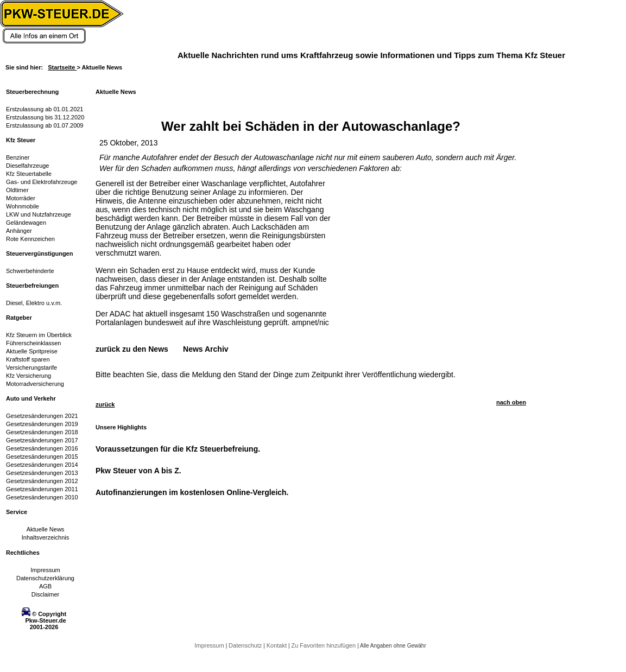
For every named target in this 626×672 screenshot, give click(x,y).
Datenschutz (246, 645)
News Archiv (206, 349)
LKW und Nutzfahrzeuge (39, 214)
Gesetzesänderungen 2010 (42, 497)
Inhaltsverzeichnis (45, 537)
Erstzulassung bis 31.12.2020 (45, 117)
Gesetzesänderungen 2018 (42, 432)
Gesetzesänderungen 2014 (42, 465)
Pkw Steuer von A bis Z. (138, 471)
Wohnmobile (23, 206)
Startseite (62, 67)
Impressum (45, 570)
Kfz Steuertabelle (29, 174)
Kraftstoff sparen (28, 359)
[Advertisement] (416, 247)
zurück (105, 404)
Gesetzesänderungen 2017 (42, 440)
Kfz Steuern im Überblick (39, 335)
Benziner (18, 157)
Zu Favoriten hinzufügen (324, 645)
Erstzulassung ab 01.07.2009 (45, 125)
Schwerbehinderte (30, 271)
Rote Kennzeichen (30, 239)
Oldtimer (17, 190)
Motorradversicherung (35, 384)
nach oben (511, 402)
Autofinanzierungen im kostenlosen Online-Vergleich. (192, 492)
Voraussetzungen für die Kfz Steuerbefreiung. (178, 449)
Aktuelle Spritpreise (32, 351)
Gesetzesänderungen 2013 (42, 473)
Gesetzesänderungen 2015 (42, 457)
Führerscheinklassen (34, 343)
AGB (45, 586)
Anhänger (19, 231)
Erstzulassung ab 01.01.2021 (45, 109)
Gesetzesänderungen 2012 (42, 481)
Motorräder (21, 198)
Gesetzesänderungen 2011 (42, 489)
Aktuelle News (46, 529)
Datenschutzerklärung (45, 578)
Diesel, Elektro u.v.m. (34, 303)
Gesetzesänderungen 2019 (42, 424)
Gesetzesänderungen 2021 (42, 416)
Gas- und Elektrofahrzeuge (42, 182)
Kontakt (277, 645)
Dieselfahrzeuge (28, 166)
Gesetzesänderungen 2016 (42, 448)
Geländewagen (26, 223)
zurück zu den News (132, 349)
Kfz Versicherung (29, 376)
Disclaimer (45, 594)
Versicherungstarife (31, 367)
